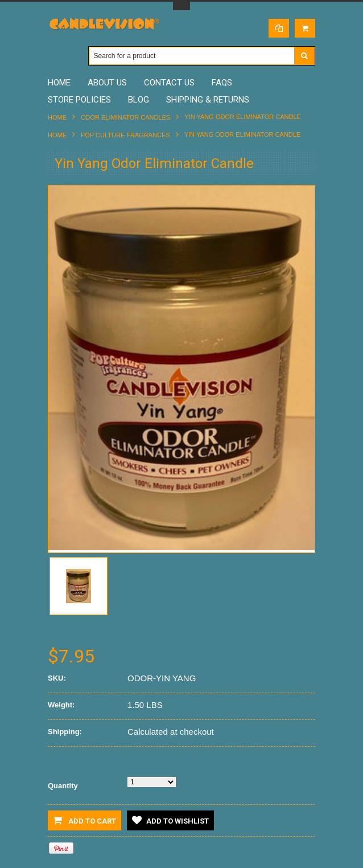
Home (57, 117)
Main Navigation (58, 56)
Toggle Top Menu (181, 6)
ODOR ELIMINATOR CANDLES (125, 117)
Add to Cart (84, 820)
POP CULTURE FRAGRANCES (125, 135)
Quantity (63, 786)
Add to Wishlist (170, 820)
